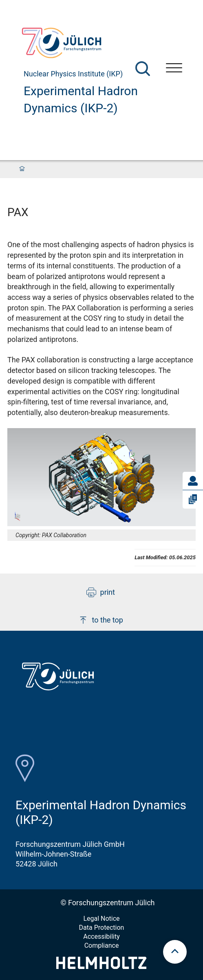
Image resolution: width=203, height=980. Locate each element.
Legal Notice (101, 919)
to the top (101, 620)
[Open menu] (174, 69)
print (101, 592)
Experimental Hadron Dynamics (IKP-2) (81, 99)
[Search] (143, 69)
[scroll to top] (175, 952)
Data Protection (102, 928)
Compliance (102, 945)
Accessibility (101, 936)
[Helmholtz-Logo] (101, 966)
